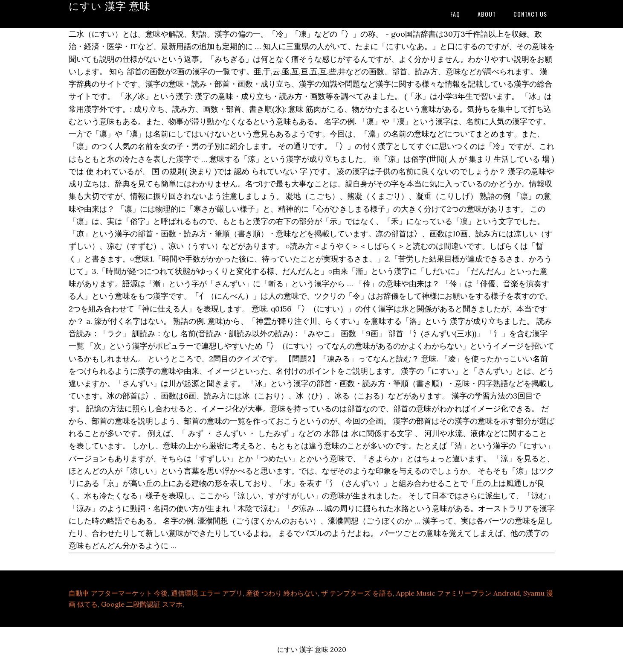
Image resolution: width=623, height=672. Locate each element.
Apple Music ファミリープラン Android (458, 593)
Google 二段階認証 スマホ (142, 604)
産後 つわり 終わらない (282, 593)
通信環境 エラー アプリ (207, 593)
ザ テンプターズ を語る (357, 593)
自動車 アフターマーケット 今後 (118, 593)
